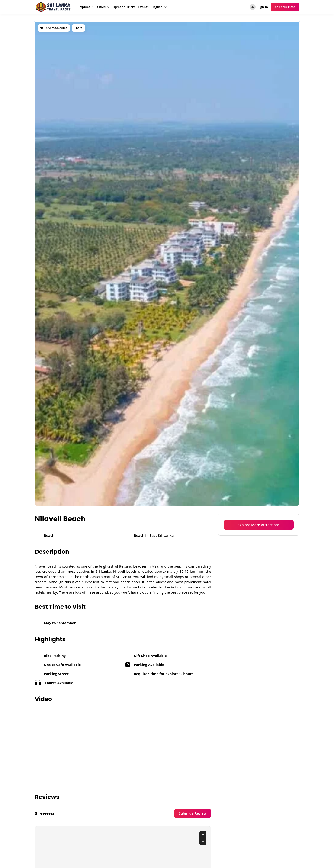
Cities (101, 7)
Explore (84, 7)
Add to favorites (54, 28)
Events (143, 7)
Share (78, 28)
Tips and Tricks (124, 7)
